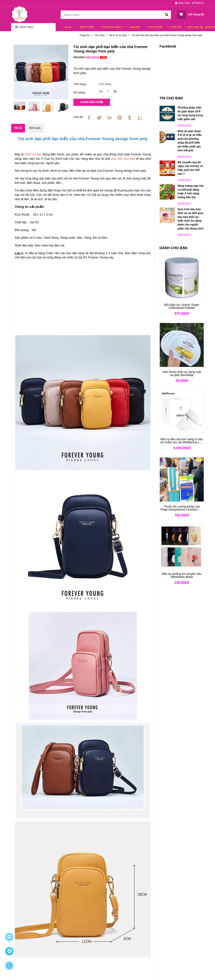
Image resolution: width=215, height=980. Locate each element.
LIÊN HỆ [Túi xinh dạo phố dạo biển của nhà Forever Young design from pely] (176, 27)
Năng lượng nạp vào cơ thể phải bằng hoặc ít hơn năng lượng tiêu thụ (190, 192)
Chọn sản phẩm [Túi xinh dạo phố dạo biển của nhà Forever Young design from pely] (92, 102)
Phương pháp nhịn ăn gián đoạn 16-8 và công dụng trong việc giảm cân (190, 113)
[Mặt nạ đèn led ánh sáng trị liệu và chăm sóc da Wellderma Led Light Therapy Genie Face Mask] (182, 441)
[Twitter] (99, 117)
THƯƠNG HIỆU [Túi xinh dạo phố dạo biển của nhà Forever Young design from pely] (111, 27)
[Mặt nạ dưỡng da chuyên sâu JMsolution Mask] (182, 575)
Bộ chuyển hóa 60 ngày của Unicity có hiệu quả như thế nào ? (190, 168)
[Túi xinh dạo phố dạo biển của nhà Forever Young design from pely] (20, 14)
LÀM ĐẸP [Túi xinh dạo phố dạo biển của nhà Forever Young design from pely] (134, 27)
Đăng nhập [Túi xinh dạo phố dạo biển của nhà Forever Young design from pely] (182, 3)
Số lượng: (80, 93)
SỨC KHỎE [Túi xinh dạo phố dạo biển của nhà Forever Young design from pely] (156, 27)
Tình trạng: (80, 84)
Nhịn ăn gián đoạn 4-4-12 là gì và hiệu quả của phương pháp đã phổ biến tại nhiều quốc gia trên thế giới (189, 141)
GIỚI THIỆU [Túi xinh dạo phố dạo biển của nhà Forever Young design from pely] (87, 27)
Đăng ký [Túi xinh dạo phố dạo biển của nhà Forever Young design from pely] (198, 3)
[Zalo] (140, 117)
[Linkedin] (109, 117)
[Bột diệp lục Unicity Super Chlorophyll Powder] (182, 306)
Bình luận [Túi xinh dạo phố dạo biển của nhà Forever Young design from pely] (35, 128)
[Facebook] (89, 117)
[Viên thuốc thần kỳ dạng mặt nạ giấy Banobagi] (182, 373)
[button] (190, 15)
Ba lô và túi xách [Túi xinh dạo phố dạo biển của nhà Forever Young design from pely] (119, 35)
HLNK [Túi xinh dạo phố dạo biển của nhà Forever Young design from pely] (68, 27)
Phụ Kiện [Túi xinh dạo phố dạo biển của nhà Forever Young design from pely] (101, 35)
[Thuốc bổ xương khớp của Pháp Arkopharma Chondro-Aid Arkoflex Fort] (182, 508)
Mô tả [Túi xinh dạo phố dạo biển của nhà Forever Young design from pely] (18, 128)
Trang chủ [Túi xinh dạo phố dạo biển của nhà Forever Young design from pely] (86, 35)
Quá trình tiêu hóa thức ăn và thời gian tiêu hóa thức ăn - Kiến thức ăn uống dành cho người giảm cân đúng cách (190, 219)
